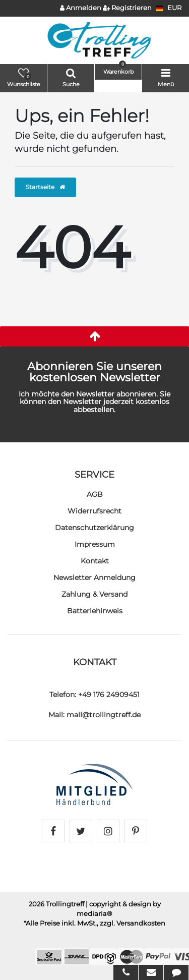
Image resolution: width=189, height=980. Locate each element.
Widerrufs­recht (94, 511)
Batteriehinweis (95, 611)
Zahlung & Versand (94, 594)
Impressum (95, 544)
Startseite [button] (45, 187)
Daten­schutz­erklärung (94, 528)
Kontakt (95, 561)
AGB (95, 494)
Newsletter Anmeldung (94, 578)
